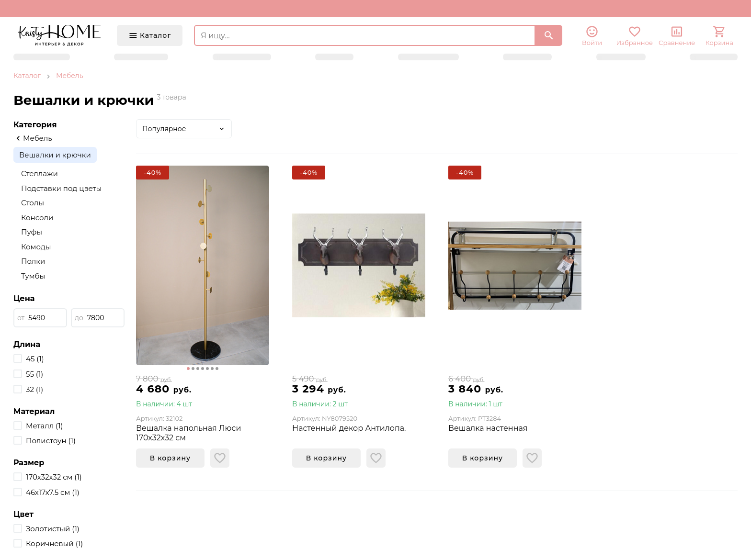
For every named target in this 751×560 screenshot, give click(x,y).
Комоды (36, 247)
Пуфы (32, 232)
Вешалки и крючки (55, 155)
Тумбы (33, 276)
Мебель (70, 76)
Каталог (27, 76)
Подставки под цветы (61, 188)
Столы (33, 203)
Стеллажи (40, 174)
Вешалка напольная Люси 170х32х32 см (188, 433)
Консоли (37, 218)
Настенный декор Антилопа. (349, 428)
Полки (33, 261)
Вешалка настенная (488, 428)
